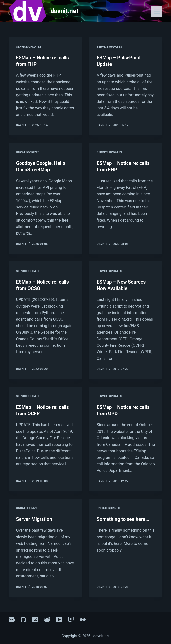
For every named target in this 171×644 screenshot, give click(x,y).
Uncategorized (28, 152)
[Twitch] (71, 619)
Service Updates (29, 47)
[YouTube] (59, 619)
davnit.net (64, 11)
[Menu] (157, 11)
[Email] (12, 619)
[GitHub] (23, 619)
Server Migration (35, 518)
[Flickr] (83, 619)
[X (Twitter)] (35, 619)
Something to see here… (123, 518)
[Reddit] (47, 619)
